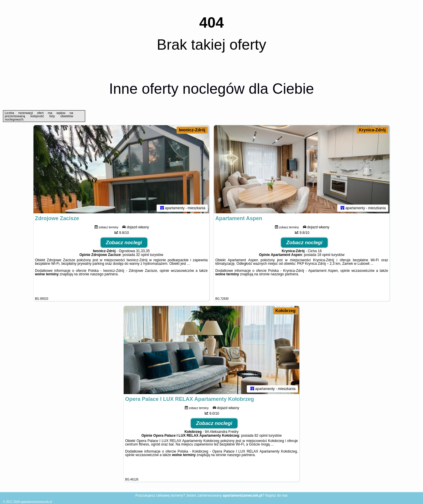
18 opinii (324, 255)
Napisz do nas (276, 495)
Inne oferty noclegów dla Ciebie (211, 89)
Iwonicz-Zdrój (192, 130)
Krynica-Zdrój (372, 130)
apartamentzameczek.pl (36, 502)
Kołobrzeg (286, 311)
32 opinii (143, 255)
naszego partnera (104, 274)
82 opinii (261, 436)
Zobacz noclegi (124, 243)
